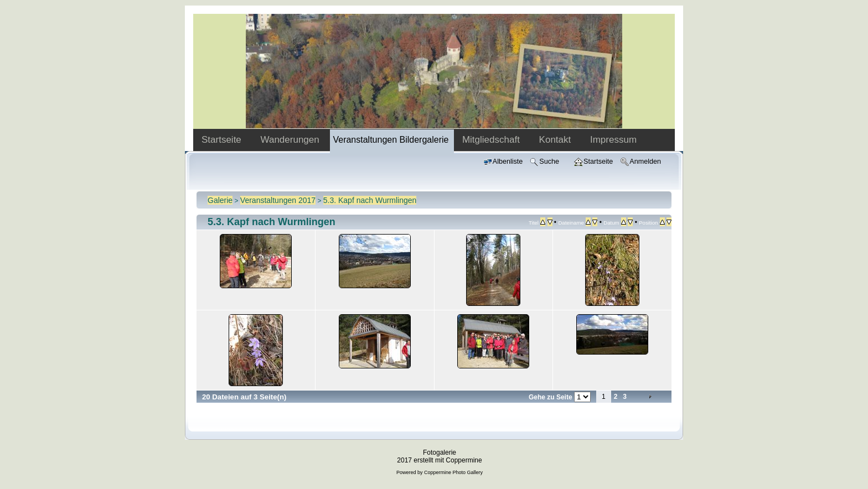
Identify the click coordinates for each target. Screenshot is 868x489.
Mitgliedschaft (492, 140)
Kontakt (556, 140)
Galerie (220, 200)
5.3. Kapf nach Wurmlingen (370, 200)
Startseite (223, 140)
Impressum (613, 140)
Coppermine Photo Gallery (453, 472)
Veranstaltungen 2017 (278, 200)
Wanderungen (291, 140)
